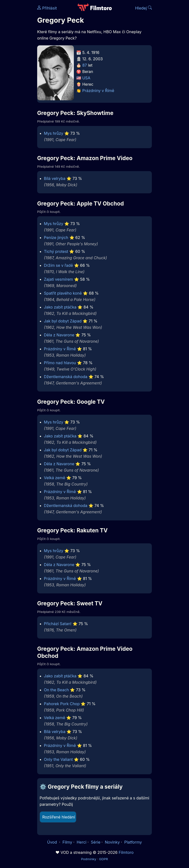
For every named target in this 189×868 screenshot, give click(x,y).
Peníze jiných (56, 238)
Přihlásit (47, 8)
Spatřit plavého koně (63, 293)
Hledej (143, 8)
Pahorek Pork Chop (62, 704)
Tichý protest (56, 251)
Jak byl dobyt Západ (63, 321)
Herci (81, 842)
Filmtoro (126, 852)
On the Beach (56, 690)
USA (86, 78)
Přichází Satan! (58, 624)
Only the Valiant (58, 759)
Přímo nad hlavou (60, 363)
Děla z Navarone (59, 335)
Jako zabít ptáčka (60, 307)
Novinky (112, 842)
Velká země (55, 478)
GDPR (104, 859)
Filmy (67, 842)
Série (96, 842)
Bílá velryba (55, 178)
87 (84, 65)
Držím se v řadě (59, 265)
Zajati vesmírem (59, 279)
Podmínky (89, 859)
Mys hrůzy (54, 133)
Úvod (53, 842)
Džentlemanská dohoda (66, 377)
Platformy (133, 842)
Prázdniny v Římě (98, 91)
